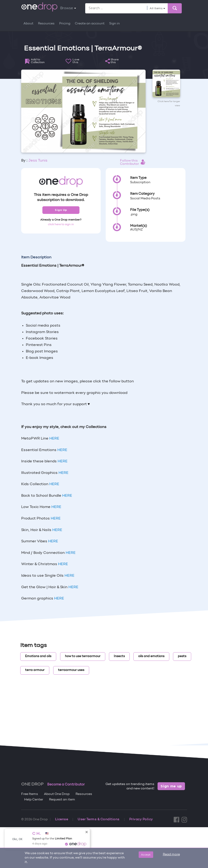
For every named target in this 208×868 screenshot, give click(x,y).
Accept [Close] (146, 855)
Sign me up (171, 786)
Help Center (34, 800)
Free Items (30, 794)
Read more (171, 855)
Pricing (65, 24)
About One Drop (57, 794)
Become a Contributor (66, 785)
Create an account (90, 24)
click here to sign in (61, 224)
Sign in (114, 24)
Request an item (62, 800)
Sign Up (61, 210)
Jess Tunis (38, 161)
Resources (46, 24)
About (28, 24)
